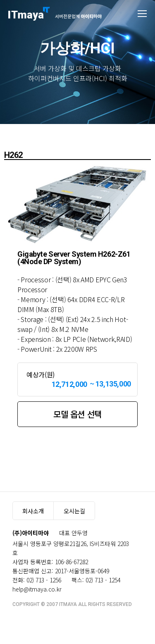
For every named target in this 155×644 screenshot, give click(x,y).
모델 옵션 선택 (77, 414)
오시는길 (74, 511)
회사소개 (33, 511)
